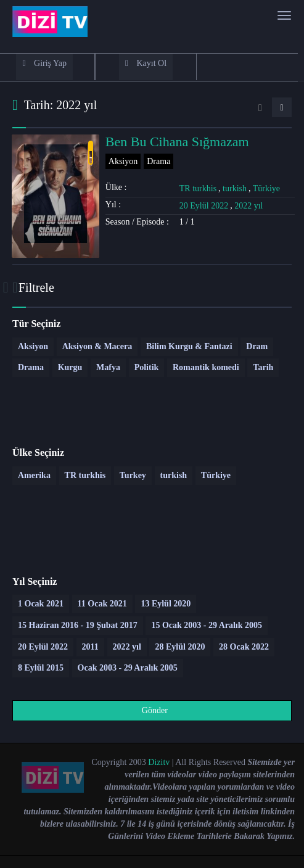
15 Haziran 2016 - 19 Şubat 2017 (78, 625)
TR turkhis (198, 188)
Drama (158, 161)
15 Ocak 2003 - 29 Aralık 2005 (207, 625)
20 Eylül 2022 (204, 206)
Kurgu (70, 367)
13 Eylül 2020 (166, 604)
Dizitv (159, 762)
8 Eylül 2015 (41, 668)
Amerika (34, 475)
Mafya (108, 367)
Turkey (133, 475)
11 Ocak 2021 (102, 604)
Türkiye (266, 188)
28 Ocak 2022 (244, 647)
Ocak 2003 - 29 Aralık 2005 (128, 668)
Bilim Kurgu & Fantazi (189, 346)
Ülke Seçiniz (38, 453)
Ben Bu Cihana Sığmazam (177, 142)
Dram (257, 346)
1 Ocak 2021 (41, 604)
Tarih (263, 367)
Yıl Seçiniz (35, 581)
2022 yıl (249, 206)
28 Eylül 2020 (180, 647)
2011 (90, 647)
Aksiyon (123, 161)
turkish (235, 188)
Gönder (148, 710)
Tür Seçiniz (36, 324)
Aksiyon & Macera (97, 346)
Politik (147, 367)
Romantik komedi (206, 367)
